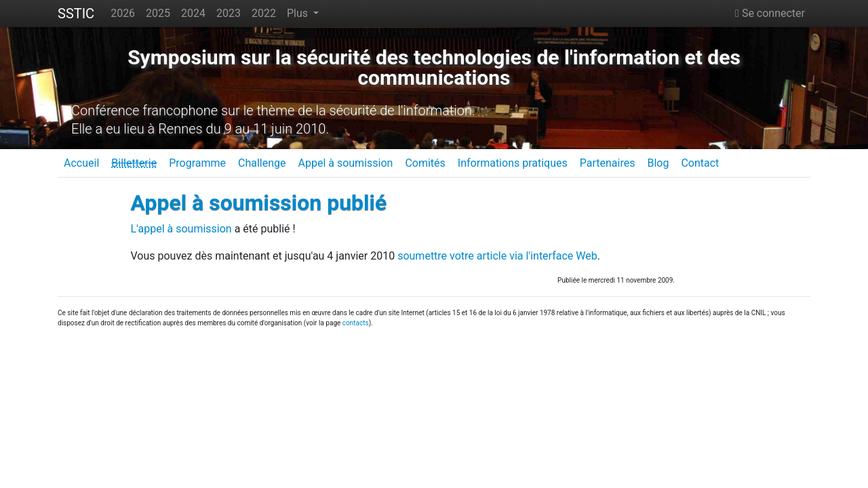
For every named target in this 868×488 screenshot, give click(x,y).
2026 (123, 13)
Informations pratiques (513, 163)
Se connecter (770, 13)
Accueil (81, 163)
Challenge (262, 163)
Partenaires (608, 163)
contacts (356, 323)
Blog (658, 163)
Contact (700, 163)
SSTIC (76, 14)
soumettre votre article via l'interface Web (497, 256)
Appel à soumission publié (259, 203)
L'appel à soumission (181, 229)
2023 (229, 13)
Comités (425, 163)
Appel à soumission (345, 163)
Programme (197, 163)
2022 (264, 13)
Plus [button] (299, 13)
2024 (193, 13)
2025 (158, 13)
